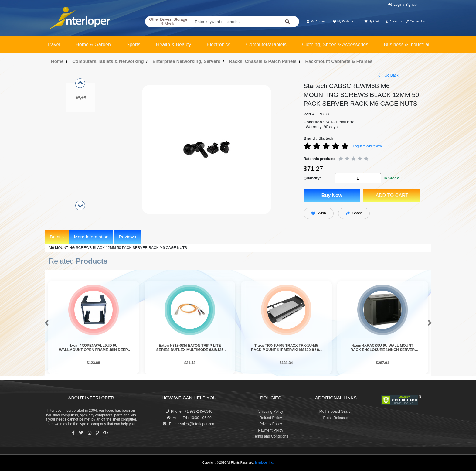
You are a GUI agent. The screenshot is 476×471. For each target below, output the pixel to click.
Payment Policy (271, 430)
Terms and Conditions (270, 436)
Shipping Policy (270, 411)
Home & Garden (93, 44)
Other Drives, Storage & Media (168, 22)
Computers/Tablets (266, 44)
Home (57, 61)
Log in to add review (368, 146)
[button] (45, 323)
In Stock (391, 178)
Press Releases (336, 418)
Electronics (219, 44)
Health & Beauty (174, 44)
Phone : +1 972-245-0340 (189, 411)
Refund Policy (270, 418)
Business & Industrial (407, 44)
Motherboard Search (336, 411)
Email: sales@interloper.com (189, 424)
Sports (133, 44)
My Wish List (343, 21)
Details (57, 237)
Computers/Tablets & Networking (108, 61)
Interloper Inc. (264, 463)
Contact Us (415, 21)
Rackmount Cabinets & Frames (339, 61)
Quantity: (312, 178)
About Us (394, 21)
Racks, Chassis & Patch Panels (263, 61)
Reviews (127, 237)
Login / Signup (402, 5)
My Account (316, 21)
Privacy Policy (271, 424)
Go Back (388, 75)
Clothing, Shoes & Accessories (335, 44)
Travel (53, 44)
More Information (91, 237)
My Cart (371, 21)
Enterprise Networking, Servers (186, 61)
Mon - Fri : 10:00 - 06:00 (189, 418)
